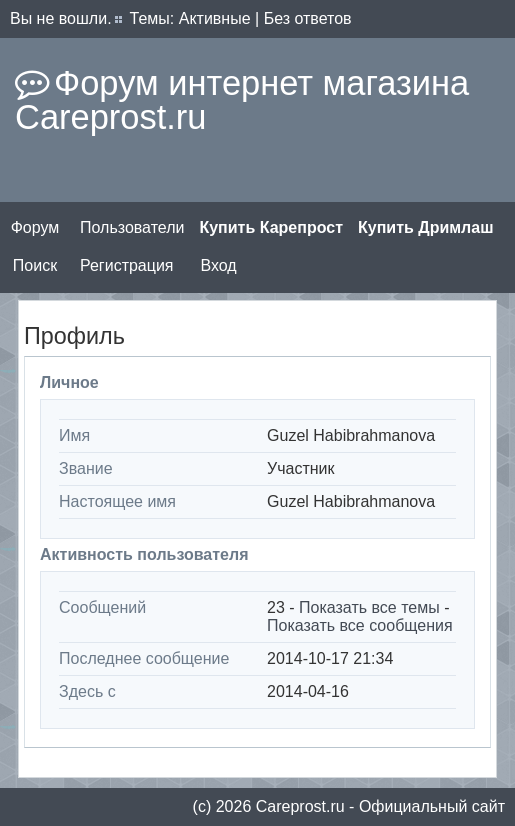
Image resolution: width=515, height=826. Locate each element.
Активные (215, 18)
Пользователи (132, 227)
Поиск (35, 265)
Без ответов (308, 18)
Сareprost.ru (300, 806)
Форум (35, 227)
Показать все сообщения (360, 625)
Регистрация (127, 265)
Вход (218, 265)
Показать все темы (369, 607)
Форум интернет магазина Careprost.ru (242, 100)
